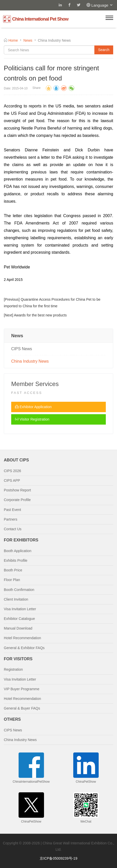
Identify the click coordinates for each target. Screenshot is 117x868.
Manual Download (18, 628)
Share (36, 88)
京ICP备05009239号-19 (58, 858)
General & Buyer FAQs (22, 708)
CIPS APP (12, 480)
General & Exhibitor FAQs (24, 648)
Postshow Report (17, 490)
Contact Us (13, 529)
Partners (11, 519)
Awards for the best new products (40, 315)
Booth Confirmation (19, 590)
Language (102, 5)
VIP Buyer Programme (22, 689)
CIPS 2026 (12, 471)
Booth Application (18, 551)
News (28, 40)
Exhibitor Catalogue (19, 619)
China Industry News (30, 361)
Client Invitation (16, 599)
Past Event (12, 510)
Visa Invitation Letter (20, 609)
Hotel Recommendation (22, 638)
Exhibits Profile (16, 560)
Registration (13, 669)
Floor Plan (12, 580)
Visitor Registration (32, 419)
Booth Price (13, 570)
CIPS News (22, 349)
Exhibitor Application (33, 407)
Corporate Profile (17, 500)
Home (13, 40)
